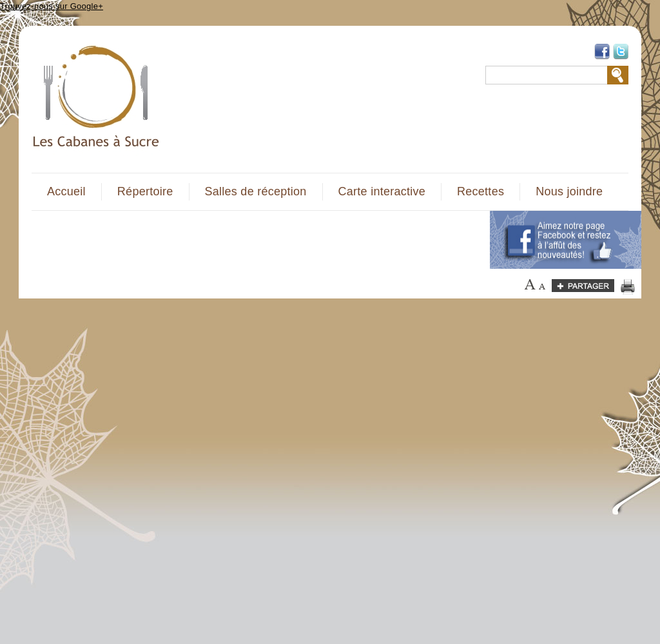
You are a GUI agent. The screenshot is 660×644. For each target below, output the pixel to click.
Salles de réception (256, 191)
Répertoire (145, 191)
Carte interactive (382, 191)
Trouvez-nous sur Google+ (52, 6)
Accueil (66, 191)
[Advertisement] (253, 240)
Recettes (480, 191)
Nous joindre (569, 191)
